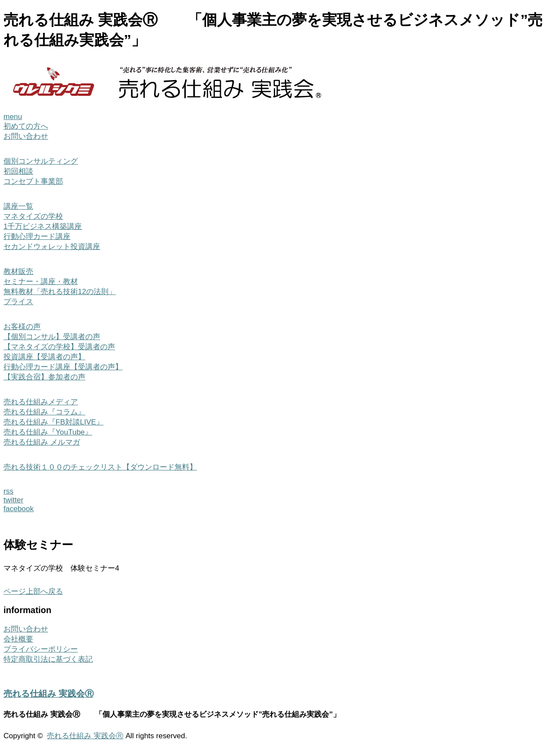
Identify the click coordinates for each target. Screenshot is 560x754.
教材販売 (18, 272)
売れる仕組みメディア (41, 402)
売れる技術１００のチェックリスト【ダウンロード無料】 (100, 467)
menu (13, 117)
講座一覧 (18, 206)
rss (9, 491)
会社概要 (18, 639)
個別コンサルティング (41, 161)
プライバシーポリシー (41, 649)
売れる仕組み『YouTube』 (48, 432)
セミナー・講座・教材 (41, 282)
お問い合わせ (26, 136)
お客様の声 (22, 327)
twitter (13, 500)
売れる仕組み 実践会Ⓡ (49, 694)
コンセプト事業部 (33, 181)
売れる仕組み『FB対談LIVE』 (54, 422)
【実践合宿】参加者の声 (44, 377)
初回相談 (18, 171)
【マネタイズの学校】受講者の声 (59, 347)
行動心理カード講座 (37, 237)
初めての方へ (26, 126)
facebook (19, 509)
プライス (18, 302)
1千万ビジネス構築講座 (43, 226)
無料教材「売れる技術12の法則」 (60, 292)
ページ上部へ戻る (33, 591)
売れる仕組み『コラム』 (44, 412)
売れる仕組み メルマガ (42, 442)
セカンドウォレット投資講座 (52, 247)
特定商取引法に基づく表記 (48, 659)
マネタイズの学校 (33, 216)
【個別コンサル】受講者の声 (52, 337)
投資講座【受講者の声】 (44, 357)
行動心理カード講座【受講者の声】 (63, 367)
